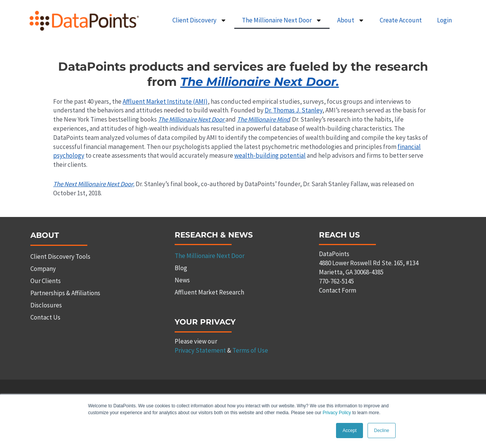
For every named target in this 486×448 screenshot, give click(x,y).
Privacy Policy (337, 413)
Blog (181, 268)
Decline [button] (382, 431)
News (182, 280)
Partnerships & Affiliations (65, 293)
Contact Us (45, 317)
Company (43, 269)
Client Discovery (200, 20)
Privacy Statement (200, 350)
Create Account (401, 20)
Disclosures (46, 305)
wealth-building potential (270, 155)
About (351, 20)
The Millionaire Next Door (282, 20)
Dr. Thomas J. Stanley (293, 110)
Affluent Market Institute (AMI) (165, 101)
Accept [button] (350, 431)
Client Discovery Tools (60, 256)
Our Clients (46, 281)
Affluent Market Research (209, 292)
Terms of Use (250, 350)
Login (444, 20)
